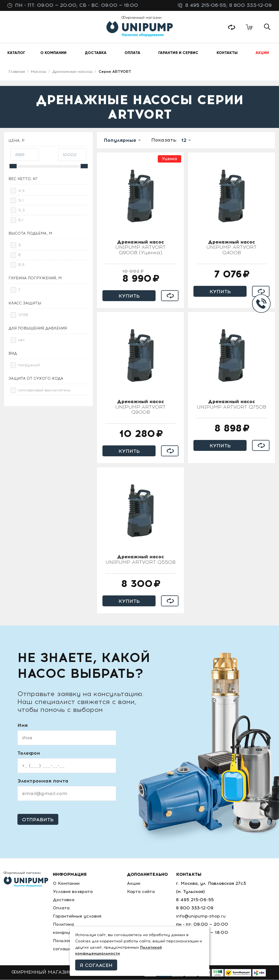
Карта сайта (142, 892)
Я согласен (96, 965)
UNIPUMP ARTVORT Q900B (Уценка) (140, 248)
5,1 (21, 201)
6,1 (21, 220)
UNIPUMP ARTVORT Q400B (231, 248)
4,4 (22, 191)
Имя (22, 726)
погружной (29, 365)
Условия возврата (73, 892)
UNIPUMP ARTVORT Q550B (140, 560)
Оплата (61, 908)
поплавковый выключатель (44, 390)
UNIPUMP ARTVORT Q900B (140, 407)
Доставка (64, 900)
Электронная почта (43, 781)
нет (22, 340)
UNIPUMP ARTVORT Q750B (231, 405)
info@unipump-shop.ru (202, 916)
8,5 (21, 265)
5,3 (22, 210)
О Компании (67, 884)
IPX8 (23, 315)
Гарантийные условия (78, 916)
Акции (135, 884)
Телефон (29, 753)
